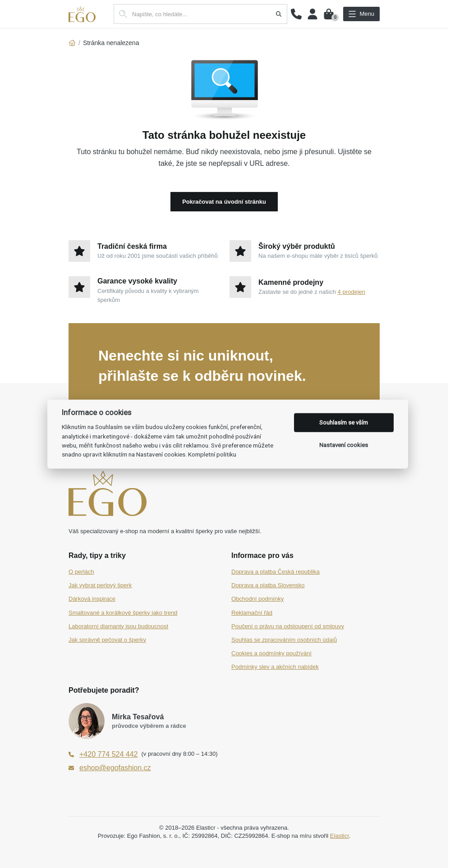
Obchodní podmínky (257, 599)
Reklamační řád (252, 613)
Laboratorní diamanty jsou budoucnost (118, 626)
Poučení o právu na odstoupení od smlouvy (288, 626)
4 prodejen (352, 292)
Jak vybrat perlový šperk (100, 585)
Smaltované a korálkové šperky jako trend (123, 613)
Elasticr (340, 836)
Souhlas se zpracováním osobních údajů (284, 640)
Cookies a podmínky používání (271, 653)
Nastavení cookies (344, 445)
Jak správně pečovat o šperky (107, 640)
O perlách (81, 572)
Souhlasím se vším (344, 423)
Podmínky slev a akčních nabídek (275, 667)
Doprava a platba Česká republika (276, 572)
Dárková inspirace (92, 599)
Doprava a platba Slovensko (268, 585)
